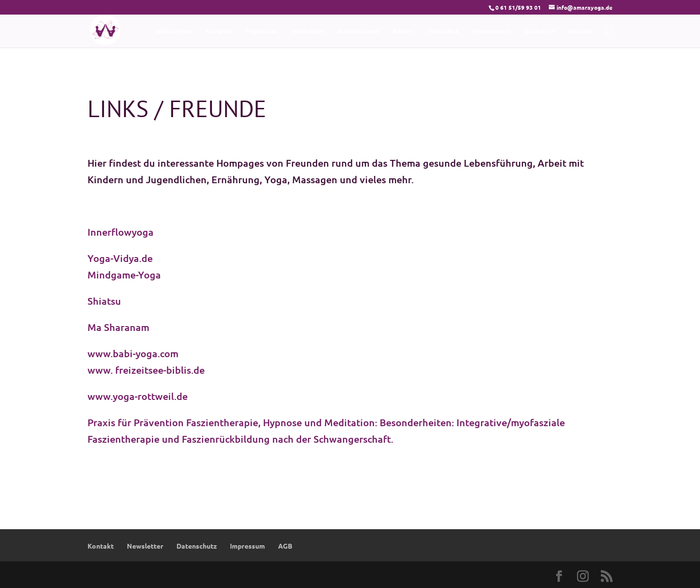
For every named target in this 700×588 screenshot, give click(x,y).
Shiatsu (104, 301)
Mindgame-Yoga (124, 275)
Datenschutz (197, 546)
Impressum (247, 546)
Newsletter (145, 546)
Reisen (403, 31)
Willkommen (174, 31)
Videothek (443, 31)
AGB (285, 546)
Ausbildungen (359, 31)
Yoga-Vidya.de (120, 258)
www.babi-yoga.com (133, 353)
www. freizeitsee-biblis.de (146, 370)
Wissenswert (492, 31)
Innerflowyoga (121, 232)
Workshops (307, 31)
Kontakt (581, 31)
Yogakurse (262, 31)
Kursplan (219, 31)
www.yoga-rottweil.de (138, 396)
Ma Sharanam (120, 327)
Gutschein (540, 31)
